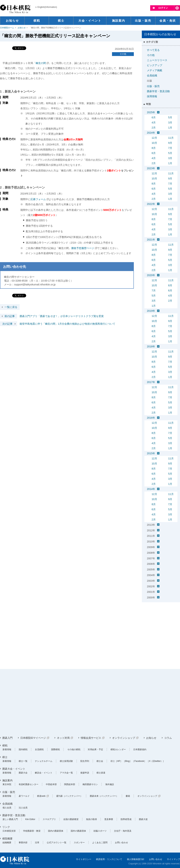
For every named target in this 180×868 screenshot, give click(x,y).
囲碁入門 (7, 738)
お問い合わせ (121, 843)
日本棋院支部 (9, 831)
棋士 (5, 757)
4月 (154, 123)
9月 (170, 143)
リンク (6, 827)
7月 (170, 148)
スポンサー (79, 843)
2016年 (151, 418)
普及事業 (109, 819)
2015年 (151, 453)
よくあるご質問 (100, 843)
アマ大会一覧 (66, 773)
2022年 (151, 204)
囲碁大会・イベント (14, 769)
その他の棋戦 (74, 749)
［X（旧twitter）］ (156, 761)
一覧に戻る (11, 307)
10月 (154, 143)
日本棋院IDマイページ (33, 738)
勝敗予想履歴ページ (83, 248)
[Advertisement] (161, 626)
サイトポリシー (84, 859)
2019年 (151, 311)
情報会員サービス (91, 738)
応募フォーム (38, 199)
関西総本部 (70, 784)
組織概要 (7, 843)
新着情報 (7, 749)
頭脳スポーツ (100, 831)
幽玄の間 (41, 63)
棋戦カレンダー (118, 749)
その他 (123, 54)
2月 (154, 128)
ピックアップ (155, 65)
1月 (170, 128)
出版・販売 (153, 86)
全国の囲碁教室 (71, 819)
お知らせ (22, 28)
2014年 (151, 489)
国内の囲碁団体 (56, 831)
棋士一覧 (23, 761)
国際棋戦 (55, 749)
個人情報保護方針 (136, 859)
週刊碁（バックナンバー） (69, 796)
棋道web (41, 796)
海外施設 (110, 784)
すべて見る (153, 50)
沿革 (37, 843)
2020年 (151, 275)
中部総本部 (51, 784)
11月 (171, 138)
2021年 (151, 240)
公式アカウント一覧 (57, 843)
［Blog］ (127, 761)
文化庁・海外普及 (123, 831)
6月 (154, 117)
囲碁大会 (23, 773)
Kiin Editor (30, 819)
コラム (168, 738)
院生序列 (85, 761)
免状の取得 (91, 819)
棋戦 (5, 745)
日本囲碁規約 (140, 749)
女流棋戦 (39, 749)
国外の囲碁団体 (78, 831)
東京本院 (7, 784)
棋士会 (100, 761)
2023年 (151, 168)
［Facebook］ (139, 761)
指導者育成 (126, 819)
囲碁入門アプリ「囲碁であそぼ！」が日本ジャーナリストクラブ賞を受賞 (52, 316)
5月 (170, 117)
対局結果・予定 (95, 749)
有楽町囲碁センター (29, 784)
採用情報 (152, 96)
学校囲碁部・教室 (32, 831)
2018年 (151, 346)
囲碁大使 (143, 819)
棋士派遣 (101, 773)
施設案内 (7, 780)
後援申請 (85, 773)
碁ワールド (24, 796)
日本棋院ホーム (7, 28)
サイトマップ (173, 859)
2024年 (151, 133)
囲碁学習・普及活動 (158, 91)
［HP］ (119, 761)
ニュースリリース (157, 60)
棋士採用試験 (66, 761)
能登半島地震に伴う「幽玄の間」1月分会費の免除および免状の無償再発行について (58, 324)
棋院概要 (7, 839)
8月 (154, 148)
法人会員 (23, 808)
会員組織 (152, 75)
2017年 (151, 382)
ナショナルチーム (44, 761)
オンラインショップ (124, 738)
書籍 (128, 796)
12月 (154, 138)
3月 (170, 123)
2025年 (151, 112)
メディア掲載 (155, 70)
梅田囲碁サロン (90, 784)
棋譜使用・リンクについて (109, 859)
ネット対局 (63, 738)
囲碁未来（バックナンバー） (104, 796)
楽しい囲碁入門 (10, 819)
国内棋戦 (23, 749)
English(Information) (47, 7)
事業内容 (23, 843)
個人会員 (7, 808)
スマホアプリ (49, 819)
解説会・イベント (44, 773)
